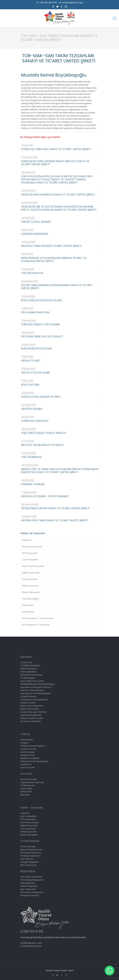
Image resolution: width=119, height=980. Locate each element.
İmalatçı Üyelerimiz (30, 856)
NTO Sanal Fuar (28, 865)
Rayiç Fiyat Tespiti (30, 709)
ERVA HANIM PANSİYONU (35, 312)
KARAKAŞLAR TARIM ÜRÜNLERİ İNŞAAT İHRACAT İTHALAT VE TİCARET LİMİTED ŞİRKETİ (55, 163)
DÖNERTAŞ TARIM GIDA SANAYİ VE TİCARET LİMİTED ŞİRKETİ (56, 149)
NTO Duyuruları (30, 553)
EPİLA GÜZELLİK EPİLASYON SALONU (41, 300)
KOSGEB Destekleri (30, 666)
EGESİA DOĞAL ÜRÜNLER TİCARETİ (41, 397)
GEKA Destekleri (29, 669)
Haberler (27, 540)
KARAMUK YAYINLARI (33, 484)
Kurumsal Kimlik (29, 779)
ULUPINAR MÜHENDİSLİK (35, 234)
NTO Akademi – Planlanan (36, 625)
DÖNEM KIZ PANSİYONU (35, 421)
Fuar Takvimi (27, 859)
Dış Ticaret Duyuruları (33, 566)
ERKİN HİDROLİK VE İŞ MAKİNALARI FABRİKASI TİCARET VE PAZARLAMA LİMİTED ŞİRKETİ (54, 259)
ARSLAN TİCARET (31, 361)
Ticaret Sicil (26, 662)
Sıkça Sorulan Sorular (32, 718)
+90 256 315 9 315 (48, 3)
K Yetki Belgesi (28, 678)
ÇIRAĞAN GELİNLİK (32, 409)
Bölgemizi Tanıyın (30, 895)
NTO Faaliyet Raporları (32, 880)
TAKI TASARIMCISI (31, 457)
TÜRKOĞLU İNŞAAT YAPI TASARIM (40, 324)
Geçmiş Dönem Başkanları (34, 761)
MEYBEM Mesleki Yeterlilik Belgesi (38, 684)
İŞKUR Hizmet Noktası (31, 675)
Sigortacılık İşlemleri (31, 715)
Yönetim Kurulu (28, 749)
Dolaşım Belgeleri (30, 862)
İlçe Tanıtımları (28, 889)
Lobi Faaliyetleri (30, 560)
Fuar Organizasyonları (32, 681)
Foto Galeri (28, 605)
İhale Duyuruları (30, 586)
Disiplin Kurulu (28, 755)
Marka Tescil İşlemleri (32, 706)
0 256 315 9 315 (32, 932)
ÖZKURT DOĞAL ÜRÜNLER (36, 222)
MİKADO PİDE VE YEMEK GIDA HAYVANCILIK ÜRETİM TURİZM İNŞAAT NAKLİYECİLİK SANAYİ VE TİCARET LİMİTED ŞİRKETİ (60, 471)
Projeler (25, 743)
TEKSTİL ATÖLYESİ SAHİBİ (35, 373)
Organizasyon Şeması (32, 782)
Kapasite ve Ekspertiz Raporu (36, 687)
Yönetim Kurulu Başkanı (33, 746)
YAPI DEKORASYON (32, 273)
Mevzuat (25, 795)
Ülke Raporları (28, 883)
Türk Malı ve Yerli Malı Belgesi (36, 693)
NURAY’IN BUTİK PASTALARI (36, 349)
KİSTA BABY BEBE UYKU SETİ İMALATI (42, 336)
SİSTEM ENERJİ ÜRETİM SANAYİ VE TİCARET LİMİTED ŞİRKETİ (55, 508)
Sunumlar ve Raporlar (32, 892)
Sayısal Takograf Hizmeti (33, 712)
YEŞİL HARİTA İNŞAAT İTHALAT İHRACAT (44, 433)
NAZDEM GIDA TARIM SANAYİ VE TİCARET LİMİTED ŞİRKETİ (54, 520)
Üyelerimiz (26, 764)
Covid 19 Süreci (28, 696)
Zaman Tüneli (28, 767)
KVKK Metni (26, 792)
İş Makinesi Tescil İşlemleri (34, 700)
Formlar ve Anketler (31, 721)
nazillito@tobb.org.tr (73, 3)
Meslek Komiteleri (30, 758)
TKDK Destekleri (29, 672)
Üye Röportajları (31, 599)
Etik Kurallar (26, 789)
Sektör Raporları (29, 886)
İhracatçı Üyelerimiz (31, 853)
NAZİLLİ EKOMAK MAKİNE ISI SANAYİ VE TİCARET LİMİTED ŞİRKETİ (58, 195)
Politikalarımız (28, 785)
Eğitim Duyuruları (31, 573)
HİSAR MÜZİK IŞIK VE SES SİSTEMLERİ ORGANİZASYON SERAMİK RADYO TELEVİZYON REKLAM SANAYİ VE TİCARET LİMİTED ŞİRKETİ (59, 208)
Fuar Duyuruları (30, 579)
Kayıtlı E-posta (28, 703)
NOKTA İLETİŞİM (30, 385)
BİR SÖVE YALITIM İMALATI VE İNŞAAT (42, 445)
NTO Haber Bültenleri (31, 877)
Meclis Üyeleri (28, 752)
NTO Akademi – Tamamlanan (38, 618)
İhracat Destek (28, 847)
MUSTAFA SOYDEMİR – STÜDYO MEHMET (45, 496)
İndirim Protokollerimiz (32, 690)
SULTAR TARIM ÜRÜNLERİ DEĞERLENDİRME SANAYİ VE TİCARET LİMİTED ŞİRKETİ (57, 287)
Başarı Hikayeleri (31, 592)
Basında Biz (28, 612)
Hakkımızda (27, 740)
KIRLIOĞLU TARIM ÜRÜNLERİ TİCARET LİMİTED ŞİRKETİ (51, 246)
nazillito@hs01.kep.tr (31, 946)
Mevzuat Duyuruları (32, 547)
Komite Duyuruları (30, 822)
